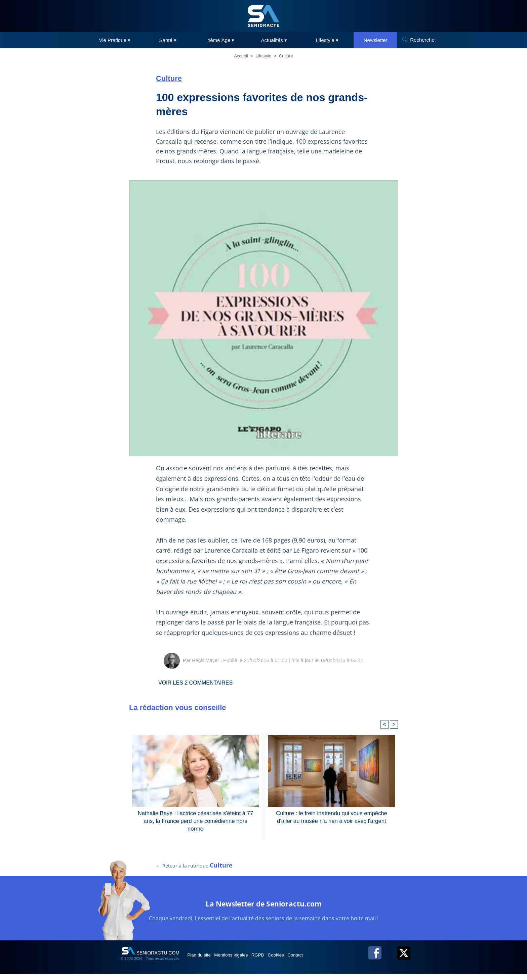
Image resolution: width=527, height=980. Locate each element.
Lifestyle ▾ (327, 40)
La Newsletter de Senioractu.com (264, 908)
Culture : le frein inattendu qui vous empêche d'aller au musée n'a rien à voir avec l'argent (332, 817)
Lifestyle (263, 56)
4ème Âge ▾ (221, 40)
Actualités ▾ (274, 40)
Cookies (296, 961)
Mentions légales (240, 961)
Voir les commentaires (200, 683)
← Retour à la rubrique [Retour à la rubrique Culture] (195, 871)
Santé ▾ (168, 40)
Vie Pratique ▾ (115, 40)
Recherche (422, 40)
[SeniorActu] (263, 16)
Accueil (241, 56)
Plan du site (202, 961)
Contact (320, 961)
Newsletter (376, 40)
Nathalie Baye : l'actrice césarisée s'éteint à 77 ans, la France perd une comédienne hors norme (196, 817)
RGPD (273, 961)
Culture (286, 56)
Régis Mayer (205, 660)
